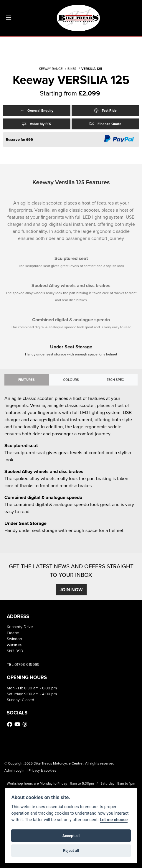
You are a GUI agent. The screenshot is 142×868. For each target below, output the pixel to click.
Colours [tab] (71, 380)
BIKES (72, 69)
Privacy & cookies (42, 770)
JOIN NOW (71, 590)
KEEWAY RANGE (51, 69)
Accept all (71, 836)
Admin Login (14, 770)
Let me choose (114, 820)
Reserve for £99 (19, 140)
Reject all (71, 850)
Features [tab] (27, 380)
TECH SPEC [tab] (115, 380)
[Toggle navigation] (9, 18)
